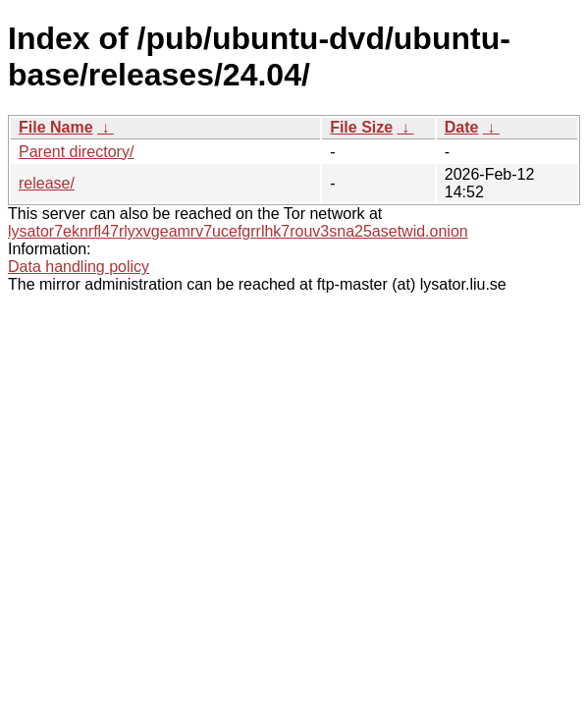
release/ (47, 183)
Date (462, 127)
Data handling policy (79, 267)
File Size (361, 127)
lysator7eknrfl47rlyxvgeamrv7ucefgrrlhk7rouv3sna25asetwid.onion (238, 231)
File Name (56, 127)
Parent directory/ (76, 152)
